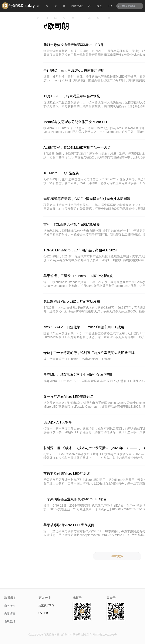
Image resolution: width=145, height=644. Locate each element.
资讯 (47, 8)
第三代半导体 (46, 606)
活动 (89, 8)
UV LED (43, 613)
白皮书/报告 (77, 8)
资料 (56, 8)
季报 (64, 8)
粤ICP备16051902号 (105, 635)
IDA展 (110, 8)
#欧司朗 (56, 26)
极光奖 (99, 8)
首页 (38, 8)
